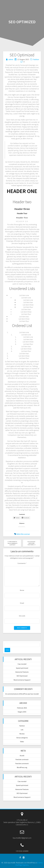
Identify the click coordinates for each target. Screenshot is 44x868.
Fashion (36, 59)
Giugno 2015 (22, 712)
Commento (22, 563)
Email (22, 603)
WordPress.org (22, 767)
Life (22, 730)
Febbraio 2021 (22, 708)
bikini (19, 534)
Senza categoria (22, 738)
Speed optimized (22, 668)
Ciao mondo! (22, 664)
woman (27, 534)
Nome (22, 590)
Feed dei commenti (22, 763)
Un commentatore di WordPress (16, 694)
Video (22, 742)
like (22, 534)
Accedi (22, 756)
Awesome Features (22, 672)
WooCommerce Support (22, 680)
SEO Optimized (22, 676)
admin (11, 59)
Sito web (22, 616)
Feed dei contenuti (22, 759)
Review (22, 734)
